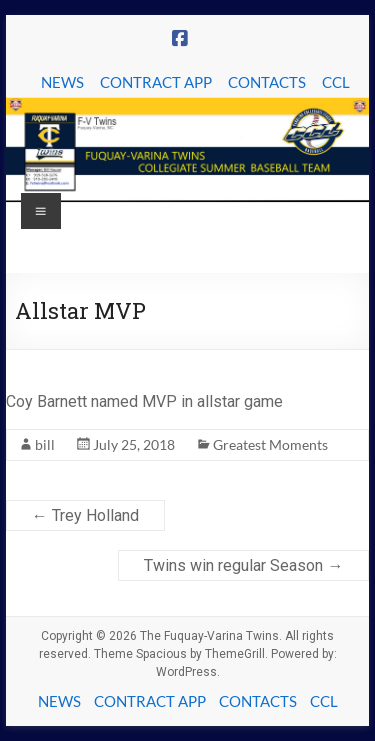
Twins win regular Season (243, 565)
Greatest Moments (270, 444)
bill (45, 444)
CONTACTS (267, 82)
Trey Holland (85, 515)
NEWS (62, 82)
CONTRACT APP (156, 82)
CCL (336, 82)
